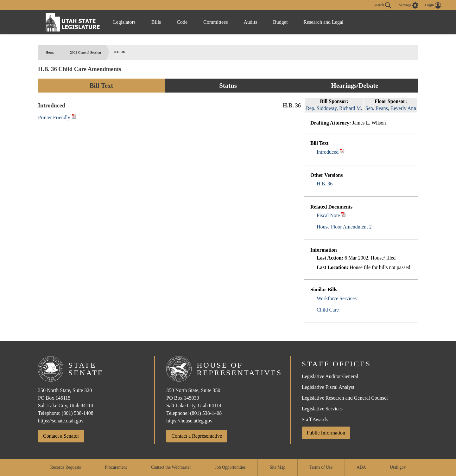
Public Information (326, 433)
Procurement (116, 467)
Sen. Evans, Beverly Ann (391, 108)
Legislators (124, 22)
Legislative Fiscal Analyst (328, 387)
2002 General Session (85, 52)
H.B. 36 (325, 184)
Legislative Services (322, 409)
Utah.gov (398, 467)
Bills (156, 22)
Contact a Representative (197, 436)
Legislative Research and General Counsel (345, 398)
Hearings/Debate (355, 85)
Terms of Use (321, 467)
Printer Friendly (57, 117)
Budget (280, 22)
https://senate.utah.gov (61, 421)
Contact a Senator (61, 436)
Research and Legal (323, 22)
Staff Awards (315, 419)
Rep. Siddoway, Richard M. (334, 108)
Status (228, 85)
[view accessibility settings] (409, 5)
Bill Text (101, 85)
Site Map (278, 467)
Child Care (328, 310)
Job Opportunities (230, 467)
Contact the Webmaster (171, 467)
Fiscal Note (328, 215)
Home (50, 52)
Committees (215, 22)
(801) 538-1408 (78, 413)
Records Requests (65, 467)
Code (182, 22)
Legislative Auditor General (330, 376)
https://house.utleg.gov (189, 421)
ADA (361, 467)
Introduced (328, 152)
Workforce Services (337, 298)
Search (383, 5)
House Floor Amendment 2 (344, 227)
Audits (250, 22)
